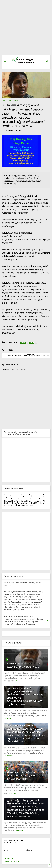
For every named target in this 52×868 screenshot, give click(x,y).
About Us (29, 850)
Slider (16, 101)
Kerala (10, 101)
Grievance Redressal (12, 861)
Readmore (19, 681)
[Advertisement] (24, 29)
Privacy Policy (10, 859)
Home (3, 101)
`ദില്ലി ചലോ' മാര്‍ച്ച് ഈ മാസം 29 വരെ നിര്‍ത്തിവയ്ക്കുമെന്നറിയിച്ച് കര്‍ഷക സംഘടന (25, 776)
